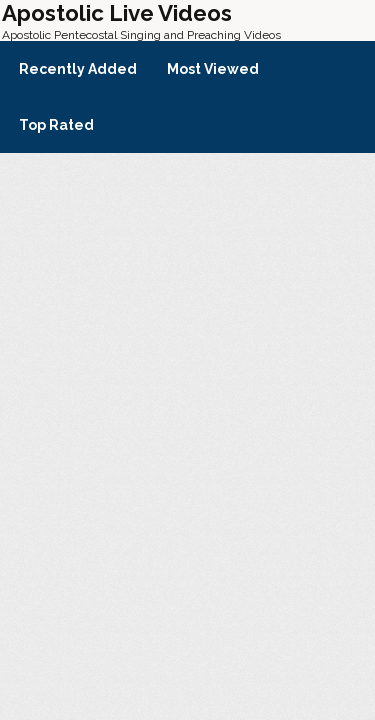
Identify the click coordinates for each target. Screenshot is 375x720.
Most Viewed (213, 69)
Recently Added (78, 69)
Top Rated (56, 125)
